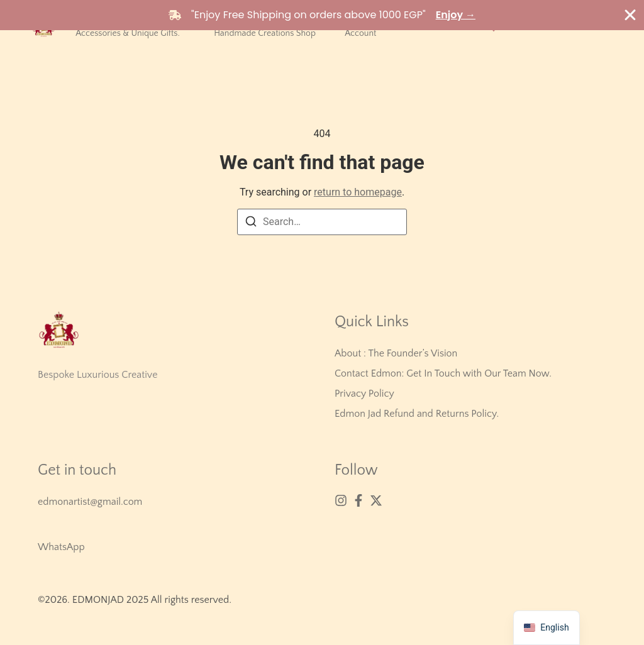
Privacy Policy (364, 394)
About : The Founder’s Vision (396, 353)
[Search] (251, 223)
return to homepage (358, 192)
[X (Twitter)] (376, 500)
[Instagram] (341, 500)
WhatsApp (61, 547)
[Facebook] (358, 500)
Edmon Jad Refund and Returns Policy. (417, 414)
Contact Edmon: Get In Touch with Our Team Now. (443, 373)
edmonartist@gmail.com (90, 502)
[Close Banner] (630, 15)
